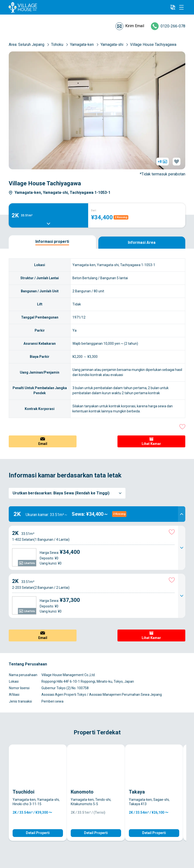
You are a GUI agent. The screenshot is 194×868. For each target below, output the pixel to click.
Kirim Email (135, 26)
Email (43, 444)
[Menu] (181, 7)
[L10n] (173, 7)
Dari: (94, 210)
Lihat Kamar (151, 444)
